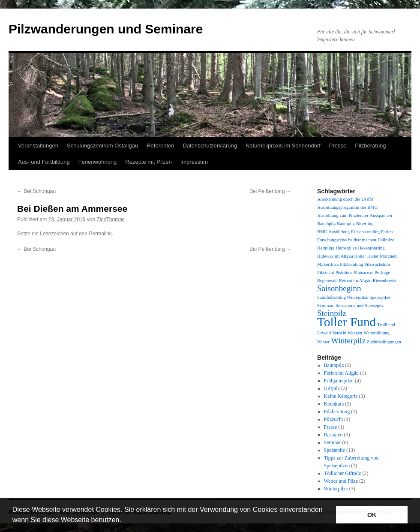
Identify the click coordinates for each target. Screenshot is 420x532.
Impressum (194, 162)
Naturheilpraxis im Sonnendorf (283, 146)
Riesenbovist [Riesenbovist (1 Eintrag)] (385, 281)
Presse (338, 146)
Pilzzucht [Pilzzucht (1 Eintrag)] (326, 272)
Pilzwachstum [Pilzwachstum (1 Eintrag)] (377, 264)
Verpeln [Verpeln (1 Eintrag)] (339, 333)
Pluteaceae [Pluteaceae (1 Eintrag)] (363, 272)
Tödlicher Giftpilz (343, 473)
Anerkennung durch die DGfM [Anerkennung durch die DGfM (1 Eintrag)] (345, 199)
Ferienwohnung (98, 162)
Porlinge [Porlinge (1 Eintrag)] (382, 272)
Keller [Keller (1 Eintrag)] (373, 256)
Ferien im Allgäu (341, 373)
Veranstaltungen (38, 146)
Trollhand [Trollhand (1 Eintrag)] (386, 325)
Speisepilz (334, 450)
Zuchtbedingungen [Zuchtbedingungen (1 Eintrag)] (384, 342)
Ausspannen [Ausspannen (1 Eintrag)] (381, 215)
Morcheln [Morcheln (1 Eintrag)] (388, 256)
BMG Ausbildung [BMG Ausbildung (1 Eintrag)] (333, 232)
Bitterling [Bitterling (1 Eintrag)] (365, 224)
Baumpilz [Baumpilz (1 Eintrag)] (346, 224)
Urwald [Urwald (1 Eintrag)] (324, 333)
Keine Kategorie (341, 396)
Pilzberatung (370, 146)
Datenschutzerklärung (210, 146)
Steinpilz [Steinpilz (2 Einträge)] (332, 313)
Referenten (160, 146)
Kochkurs (334, 404)
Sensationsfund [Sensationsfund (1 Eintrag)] (349, 305)
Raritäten (333, 435)
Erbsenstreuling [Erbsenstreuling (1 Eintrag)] (365, 232)
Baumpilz (334, 365)
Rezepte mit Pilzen (148, 162)
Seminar (333, 442)
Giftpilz (332, 388)
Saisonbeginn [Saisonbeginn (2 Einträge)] (339, 288)
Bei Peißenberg (270, 191)
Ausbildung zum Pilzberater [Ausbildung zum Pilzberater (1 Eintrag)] (343, 215)
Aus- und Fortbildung (44, 162)
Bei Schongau (36, 191)
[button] (124, 521)
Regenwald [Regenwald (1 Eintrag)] (327, 281)
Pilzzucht (334, 419)
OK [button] (372, 515)
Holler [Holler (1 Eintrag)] (360, 256)
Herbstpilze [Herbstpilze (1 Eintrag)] (346, 248)
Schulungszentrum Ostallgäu (102, 146)
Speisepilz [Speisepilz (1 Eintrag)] (374, 305)
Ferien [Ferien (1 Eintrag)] (387, 232)
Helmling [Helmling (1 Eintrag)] (326, 248)
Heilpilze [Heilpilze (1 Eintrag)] (386, 240)
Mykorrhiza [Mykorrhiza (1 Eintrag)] (328, 264)
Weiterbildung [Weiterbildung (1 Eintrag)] (376, 333)
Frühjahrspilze (339, 381)
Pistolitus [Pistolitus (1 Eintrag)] (344, 272)
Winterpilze (336, 489)
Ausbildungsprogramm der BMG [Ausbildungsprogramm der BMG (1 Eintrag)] (347, 207)
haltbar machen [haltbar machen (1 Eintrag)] (362, 240)
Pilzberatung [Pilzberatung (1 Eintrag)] (351, 264)
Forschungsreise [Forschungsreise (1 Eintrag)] (332, 240)
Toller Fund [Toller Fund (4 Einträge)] (346, 322)
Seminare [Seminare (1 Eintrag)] (326, 305)
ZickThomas (111, 219)
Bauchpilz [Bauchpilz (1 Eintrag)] (326, 224)
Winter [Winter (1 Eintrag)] (323, 342)
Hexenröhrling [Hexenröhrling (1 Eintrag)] (371, 248)
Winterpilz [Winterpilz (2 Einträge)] (348, 341)
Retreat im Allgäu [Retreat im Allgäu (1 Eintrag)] (355, 281)
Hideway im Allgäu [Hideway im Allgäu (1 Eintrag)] (335, 256)
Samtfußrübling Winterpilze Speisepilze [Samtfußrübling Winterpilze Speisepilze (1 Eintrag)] (354, 297)
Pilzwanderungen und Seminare (106, 29)
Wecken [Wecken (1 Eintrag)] (355, 333)
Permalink (100, 234)
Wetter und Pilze (341, 481)
